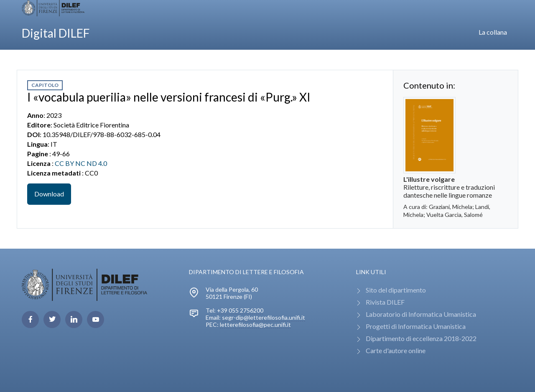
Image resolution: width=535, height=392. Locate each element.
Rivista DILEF (385, 302)
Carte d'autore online (396, 350)
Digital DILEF (56, 33)
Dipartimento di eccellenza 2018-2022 (421, 338)
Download (49, 194)
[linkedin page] (74, 319)
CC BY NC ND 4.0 (81, 163)
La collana (493, 32)
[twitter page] (52, 319)
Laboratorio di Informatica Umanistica (421, 314)
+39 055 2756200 (240, 310)
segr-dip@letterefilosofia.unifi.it (264, 317)
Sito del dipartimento (396, 290)
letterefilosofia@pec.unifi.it (255, 325)
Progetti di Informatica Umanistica (416, 326)
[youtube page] (96, 319)
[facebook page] (30, 319)
